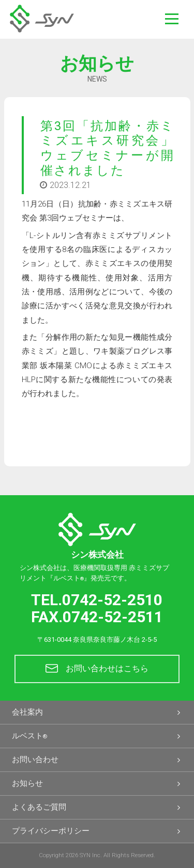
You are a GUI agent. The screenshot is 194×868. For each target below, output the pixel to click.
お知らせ (97, 784)
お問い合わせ (97, 760)
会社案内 (97, 712)
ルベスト (97, 736)
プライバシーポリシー (97, 831)
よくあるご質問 (97, 807)
